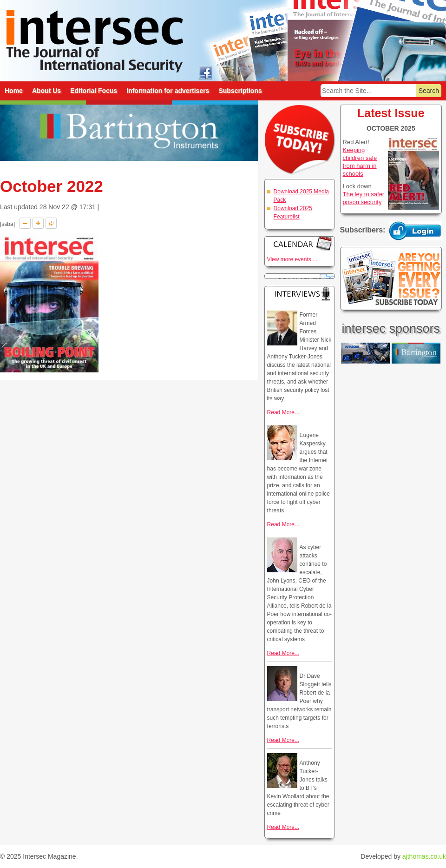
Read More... (283, 412)
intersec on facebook (205, 72)
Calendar (300, 243)
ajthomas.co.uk (424, 856)
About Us (46, 91)
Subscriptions (240, 91)
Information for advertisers (168, 91)
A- (25, 223)
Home (14, 91)
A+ (38, 223)
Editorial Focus (94, 91)
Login (415, 231)
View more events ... (292, 259)
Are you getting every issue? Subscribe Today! (391, 278)
